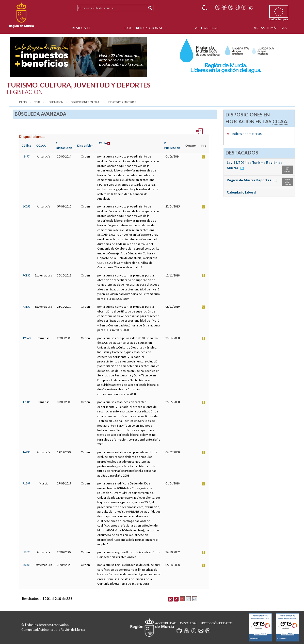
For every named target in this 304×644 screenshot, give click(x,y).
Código (26, 145)
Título (103, 143)
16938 (26, 452)
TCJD (37, 102)
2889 (26, 552)
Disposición (85, 145)
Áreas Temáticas (270, 28)
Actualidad (207, 28)
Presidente (80, 28)
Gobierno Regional (144, 28)
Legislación (55, 102)
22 (188, 599)
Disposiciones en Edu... (86, 102)
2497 (26, 156)
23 (195, 599)
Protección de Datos (217, 623)
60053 (26, 206)
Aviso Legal (188, 623)
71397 (26, 483)
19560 (26, 338)
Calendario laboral (242, 192)
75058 (26, 565)
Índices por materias (122, 102)
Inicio (23, 102)
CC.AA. (41, 145)
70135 (26, 275)
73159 (26, 307)
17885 (26, 402)
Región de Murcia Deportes (253, 180)
